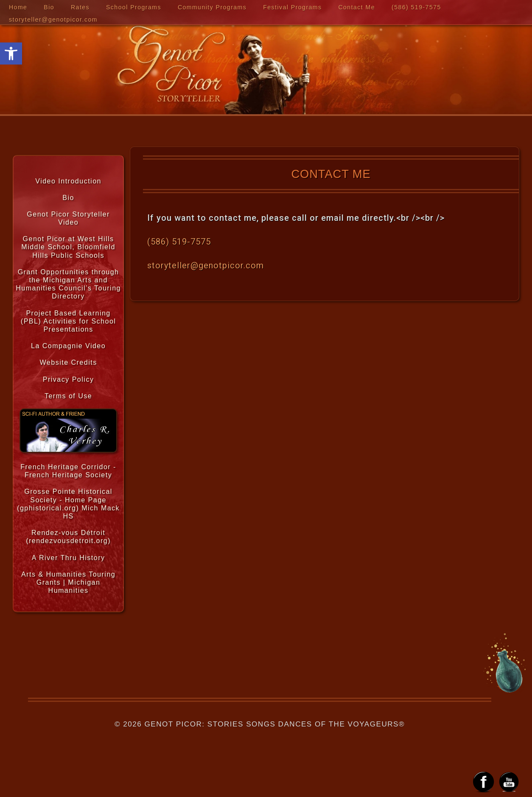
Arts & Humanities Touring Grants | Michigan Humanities (68, 582)
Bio (49, 7)
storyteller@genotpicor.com (53, 20)
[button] (11, 54)
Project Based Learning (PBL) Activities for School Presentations (69, 321)
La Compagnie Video (68, 346)
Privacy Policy (69, 379)
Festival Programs (292, 7)
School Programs (134, 7)
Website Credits (69, 362)
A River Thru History (69, 558)
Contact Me (357, 7)
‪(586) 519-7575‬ (416, 7)
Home (18, 7)
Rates (80, 7)
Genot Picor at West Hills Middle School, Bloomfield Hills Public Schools (68, 247)
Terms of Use (68, 396)
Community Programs (212, 7)
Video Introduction (68, 181)
